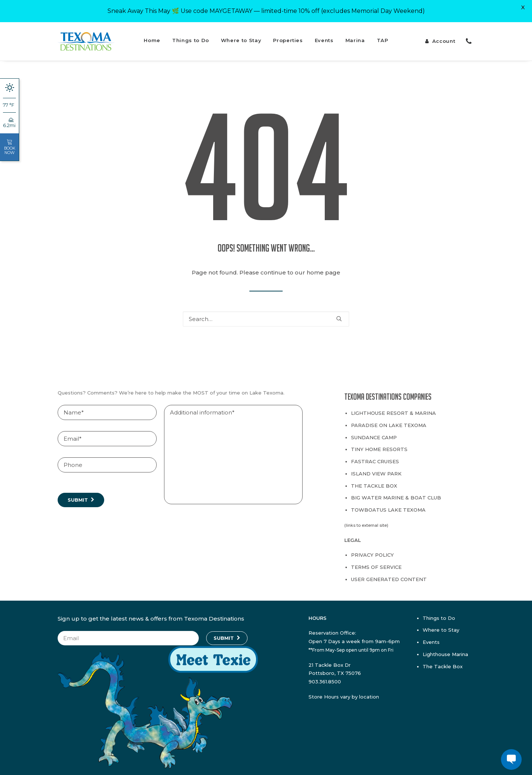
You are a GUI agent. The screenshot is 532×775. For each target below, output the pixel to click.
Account (444, 37)
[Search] (266, 315)
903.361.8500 (325, 677)
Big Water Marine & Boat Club (396, 494)
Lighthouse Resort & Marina (393, 409)
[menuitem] (152, 37)
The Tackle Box (374, 482)
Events (324, 36)
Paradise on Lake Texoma (389, 421)
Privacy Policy (372, 551)
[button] (339, 314)
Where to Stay (241, 36)
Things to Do (191, 36)
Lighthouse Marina (445, 650)
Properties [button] (288, 36)
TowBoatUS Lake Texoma (388, 506)
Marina (355, 36)
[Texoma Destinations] (86, 37)
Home (152, 36)
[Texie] (158, 763)
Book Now (9, 147)
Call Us (468, 37)
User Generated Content (389, 575)
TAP (383, 36)
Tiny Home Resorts (379, 445)
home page (323, 268)
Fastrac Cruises (375, 457)
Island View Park (376, 470)
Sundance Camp (374, 433)
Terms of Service (376, 563)
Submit (78, 496)
